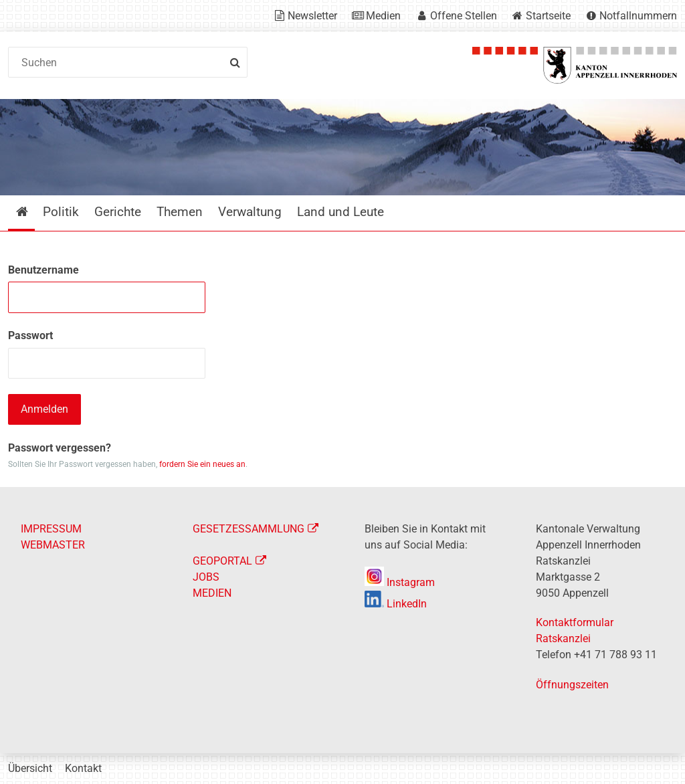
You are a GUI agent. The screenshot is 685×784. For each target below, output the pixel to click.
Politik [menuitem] (61, 212)
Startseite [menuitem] (32, 212)
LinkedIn (396, 604)
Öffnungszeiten (572, 685)
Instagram (400, 582)
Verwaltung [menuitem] (250, 212)
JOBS (206, 577)
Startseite (548, 16)
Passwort (30, 335)
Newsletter (312, 16)
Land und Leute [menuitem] (340, 212)
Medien (383, 16)
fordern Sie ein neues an (202, 464)
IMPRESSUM (51, 529)
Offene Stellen (464, 16)
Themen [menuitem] (180, 212)
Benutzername (43, 270)
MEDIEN (212, 593)
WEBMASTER (53, 545)
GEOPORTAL (222, 561)
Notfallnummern (638, 16)
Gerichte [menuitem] (118, 212)
